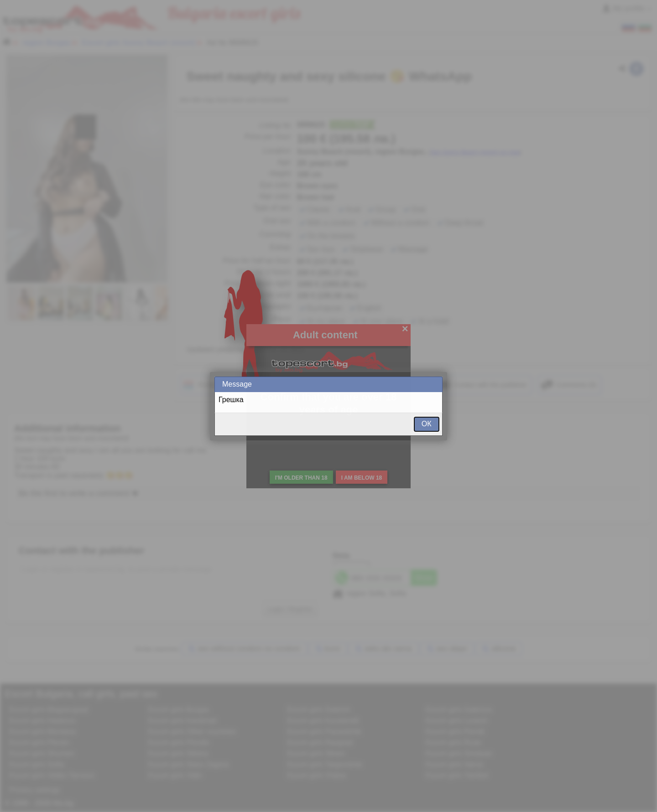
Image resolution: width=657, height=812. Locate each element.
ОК (427, 424)
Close (435, 384)
